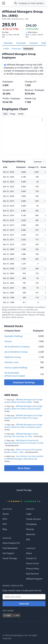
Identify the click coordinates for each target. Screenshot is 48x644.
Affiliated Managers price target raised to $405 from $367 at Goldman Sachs (23, 426)
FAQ (28, 539)
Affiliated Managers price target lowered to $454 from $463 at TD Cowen (23, 417)
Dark (16, 615)
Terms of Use (32, 563)
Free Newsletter (10, 548)
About (29, 553)
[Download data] (39, 162)
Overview (8, 43)
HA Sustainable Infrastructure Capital (15, 374)
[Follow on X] (12, 628)
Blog (5, 529)
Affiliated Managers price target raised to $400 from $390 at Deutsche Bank (23, 407)
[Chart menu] (42, 120)
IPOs (5, 519)
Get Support (8, 553)
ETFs (5, 524)
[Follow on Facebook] (5, 628)
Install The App (10, 558)
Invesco (8, 341)
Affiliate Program (34, 579)
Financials (21, 43)
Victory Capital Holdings (16, 368)
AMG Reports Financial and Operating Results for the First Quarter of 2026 (24, 442)
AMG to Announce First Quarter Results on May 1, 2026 (23, 451)
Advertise (31, 534)
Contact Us (31, 558)
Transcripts (16, 49)
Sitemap (30, 529)
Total (5, 114)
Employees (28, 49)
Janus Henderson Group (16, 352)
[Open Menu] (4, 3)
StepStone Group (13, 357)
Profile (6, 49)
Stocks (6, 514)
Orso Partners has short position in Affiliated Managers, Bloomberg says (24, 457)
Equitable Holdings (14, 336)
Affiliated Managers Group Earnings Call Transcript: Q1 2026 (21, 435)
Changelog (31, 524)
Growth (21, 114)
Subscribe (24, 604)
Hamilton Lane (12, 362)
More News (24, 468)
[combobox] (30, 3)
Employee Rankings (24, 382)
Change (12, 114)
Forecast (34, 43)
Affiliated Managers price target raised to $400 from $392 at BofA (23, 401)
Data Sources (32, 574)
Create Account (33, 519)
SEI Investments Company (17, 347)
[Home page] (9, 3)
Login (29, 514)
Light (7, 615)
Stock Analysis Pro (11, 543)
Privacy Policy (33, 569)
